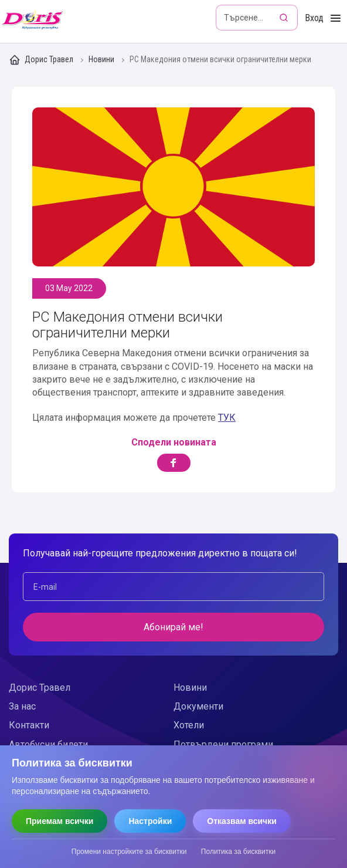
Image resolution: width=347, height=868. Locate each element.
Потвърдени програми (223, 744)
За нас (22, 706)
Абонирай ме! (173, 627)
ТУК (227, 418)
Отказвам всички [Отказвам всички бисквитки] (242, 821)
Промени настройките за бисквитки (129, 852)
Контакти (29, 725)
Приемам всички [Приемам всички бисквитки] (59, 821)
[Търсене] (285, 18)
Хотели (189, 725)
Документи (198, 706)
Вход (314, 18)
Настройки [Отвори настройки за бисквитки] (150, 821)
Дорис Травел (42, 60)
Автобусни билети (48, 744)
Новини (102, 60)
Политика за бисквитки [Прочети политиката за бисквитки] (238, 852)
